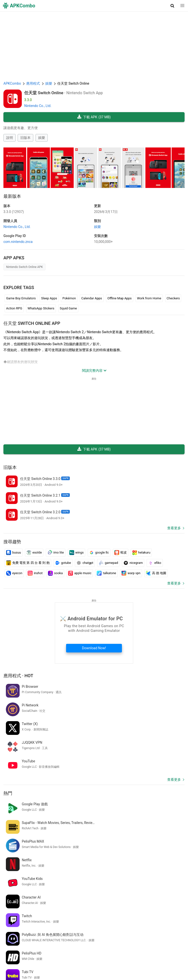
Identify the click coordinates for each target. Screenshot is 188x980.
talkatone (106, 573)
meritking (69, 916)
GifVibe (62, 963)
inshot (35, 573)
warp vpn (131, 573)
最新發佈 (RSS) (16, 970)
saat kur (53, 916)
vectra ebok (83, 908)
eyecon (14, 573)
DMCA (99, 955)
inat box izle (103, 908)
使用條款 (68, 955)
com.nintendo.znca (18, 242)
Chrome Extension (136, 955)
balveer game (14, 916)
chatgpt (85, 563)
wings (76, 553)
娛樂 (42, 138)
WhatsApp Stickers (41, 308)
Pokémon (69, 298)
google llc (99, 553)
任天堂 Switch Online (44, 93)
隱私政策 (84, 955)
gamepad (108, 563)
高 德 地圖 (156, 573)
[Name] (89, 935)
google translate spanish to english (141, 908)
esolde (34, 553)
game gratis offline (45, 908)
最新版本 (12, 196)
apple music (80, 573)
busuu (14, 553)
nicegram (133, 563)
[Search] (180, 935)
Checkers (173, 298)
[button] (172, 6)
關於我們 (52, 955)
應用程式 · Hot (18, 676)
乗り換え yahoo (16, 908)
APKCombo (12, 83)
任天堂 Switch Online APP (32, 323)
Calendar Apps (92, 298)
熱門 (8, 756)
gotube (63, 563)
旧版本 (25, 138)
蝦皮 (121, 553)
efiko (155, 563)
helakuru (141, 553)
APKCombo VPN (165, 955)
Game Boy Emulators (21, 298)
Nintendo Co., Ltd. (38, 106)
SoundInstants (43, 963)
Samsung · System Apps (124, 963)
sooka (55, 573)
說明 (10, 138)
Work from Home (149, 298)
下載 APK (94, 117)
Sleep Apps (49, 298)
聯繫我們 (113, 955)
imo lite (56, 553)
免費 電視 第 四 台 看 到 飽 (28, 563)
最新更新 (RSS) (157, 963)
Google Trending (17, 963)
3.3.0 (14, 212)
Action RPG (14, 308)
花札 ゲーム (36, 916)
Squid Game (68, 308)
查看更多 (174, 528)
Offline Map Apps (120, 298)
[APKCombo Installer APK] (94, 876)
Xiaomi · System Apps (87, 963)
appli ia (66, 908)
